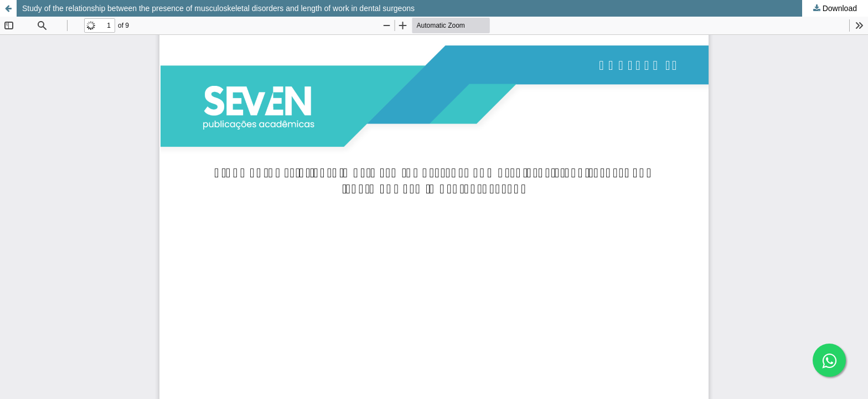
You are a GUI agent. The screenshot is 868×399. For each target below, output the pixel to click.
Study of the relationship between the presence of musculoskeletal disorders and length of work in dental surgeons (218, 8)
